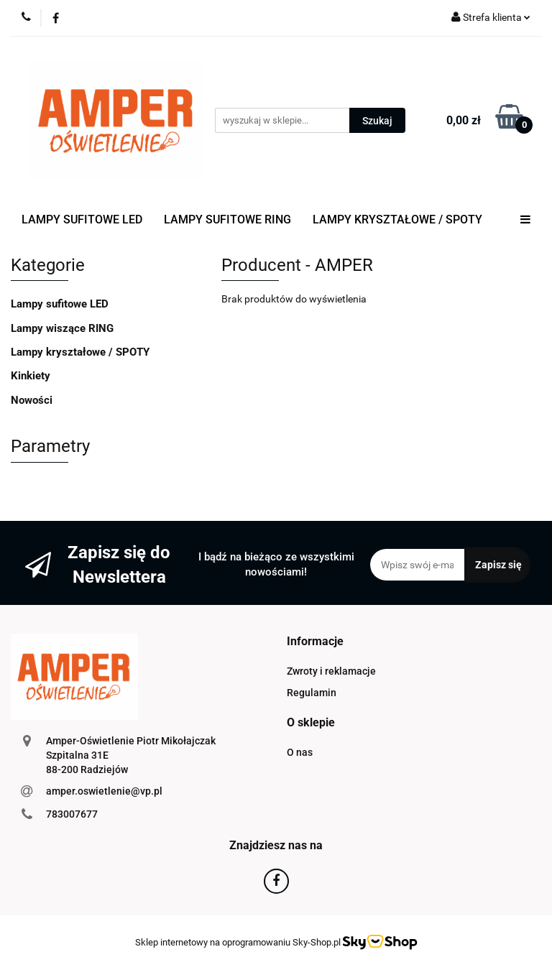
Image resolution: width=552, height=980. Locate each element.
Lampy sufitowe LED (60, 304)
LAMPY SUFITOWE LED (82, 219)
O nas (300, 752)
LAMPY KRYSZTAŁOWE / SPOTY (397, 219)
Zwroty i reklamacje (331, 671)
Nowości (32, 400)
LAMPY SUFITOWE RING (227, 219)
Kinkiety (31, 376)
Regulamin (312, 693)
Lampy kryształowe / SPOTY (80, 352)
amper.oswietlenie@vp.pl (104, 791)
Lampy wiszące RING (62, 328)
